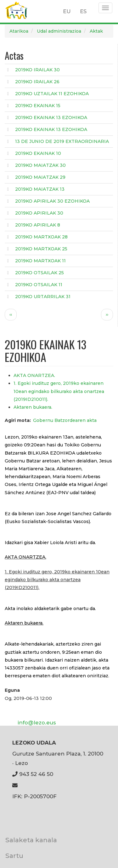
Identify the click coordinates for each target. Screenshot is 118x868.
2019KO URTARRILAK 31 (43, 297)
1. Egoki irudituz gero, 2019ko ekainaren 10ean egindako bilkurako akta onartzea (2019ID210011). (59, 391)
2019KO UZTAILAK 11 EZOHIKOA (52, 94)
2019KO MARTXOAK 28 (41, 237)
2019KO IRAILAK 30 (37, 70)
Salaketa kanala (31, 840)
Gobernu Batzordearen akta (65, 420)
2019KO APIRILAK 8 (38, 225)
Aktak (96, 31)
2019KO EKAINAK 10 (38, 153)
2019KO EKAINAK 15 (38, 106)
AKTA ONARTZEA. (34, 375)
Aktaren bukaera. (33, 407)
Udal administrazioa (59, 31)
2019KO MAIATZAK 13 (40, 189)
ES (83, 11)
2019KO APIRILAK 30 (39, 213)
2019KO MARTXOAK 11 (40, 261)
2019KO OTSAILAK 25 (39, 273)
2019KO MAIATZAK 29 (40, 177)
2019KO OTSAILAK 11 (39, 285)
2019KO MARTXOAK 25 (41, 249)
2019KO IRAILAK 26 (37, 82)
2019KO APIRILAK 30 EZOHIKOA (52, 201)
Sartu (14, 856)
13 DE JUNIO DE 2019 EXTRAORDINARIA (62, 141)
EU (67, 11)
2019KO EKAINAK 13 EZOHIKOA (51, 117)
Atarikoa (19, 31)
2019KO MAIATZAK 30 (40, 165)
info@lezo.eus (37, 723)
